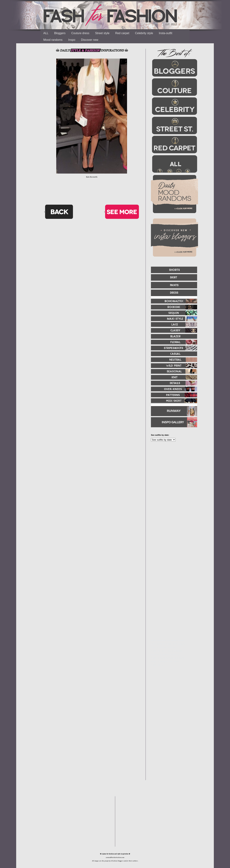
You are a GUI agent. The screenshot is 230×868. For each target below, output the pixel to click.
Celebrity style (144, 33)
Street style (102, 33)
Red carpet (122, 33)
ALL (46, 33)
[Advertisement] (172, 483)
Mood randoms (53, 40)
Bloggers (60, 33)
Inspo (72, 40)
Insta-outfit (166, 33)
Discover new (90, 40)
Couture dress (80, 33)
